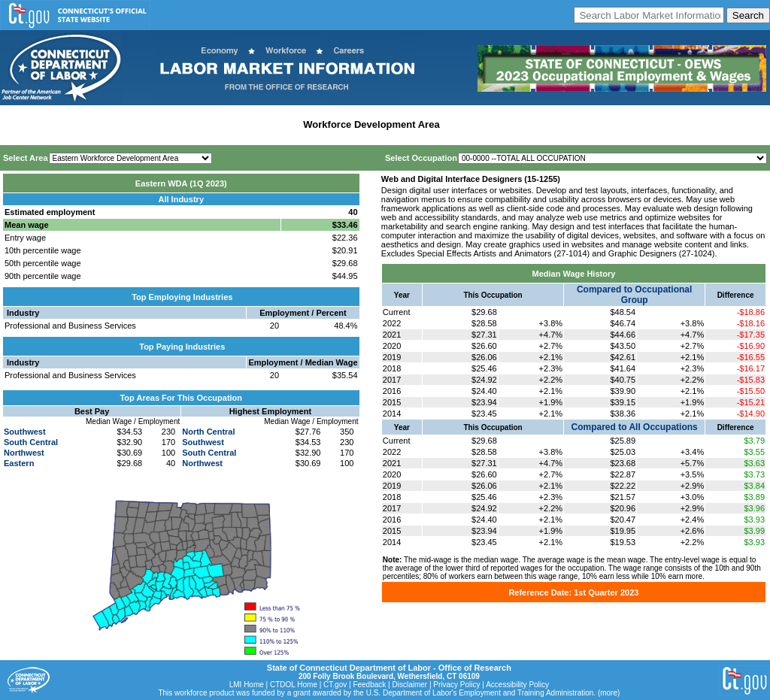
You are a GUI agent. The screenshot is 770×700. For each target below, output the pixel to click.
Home (18, 124)
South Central (31, 442)
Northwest (24, 453)
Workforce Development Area (371, 124)
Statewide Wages (78, 124)
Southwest (25, 432)
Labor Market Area (254, 124)
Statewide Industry (164, 124)
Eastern (19, 463)
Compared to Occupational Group (634, 295)
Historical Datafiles (490, 124)
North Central (208, 432)
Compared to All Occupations (635, 427)
